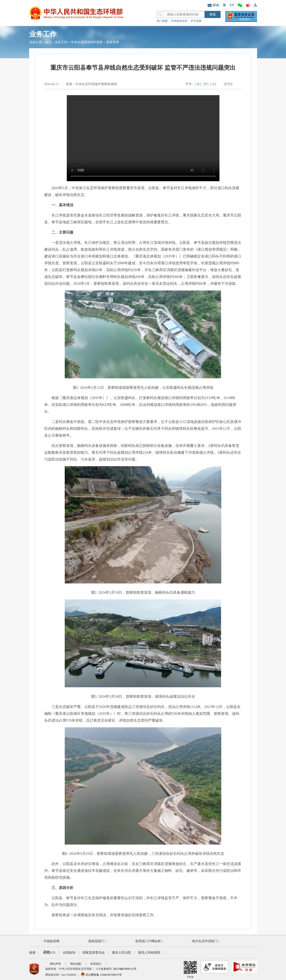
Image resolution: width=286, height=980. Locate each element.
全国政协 (69, 953)
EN (232, 5)
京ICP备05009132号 (125, 969)
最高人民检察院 (149, 953)
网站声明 (55, 964)
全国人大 (49, 953)
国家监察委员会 (94, 953)
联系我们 (96, 964)
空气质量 (196, 21)
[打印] (228, 84)
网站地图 (76, 964)
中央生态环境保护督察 (87, 42)
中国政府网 (52, 941)
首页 (48, 42)
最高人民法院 (121, 953)
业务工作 (61, 42)
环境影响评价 (179, 21)
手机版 (190, 969)
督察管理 (113, 42)
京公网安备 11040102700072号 (101, 975)
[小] (213, 84)
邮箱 (213, 5)
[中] (206, 84)
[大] (198, 84)
